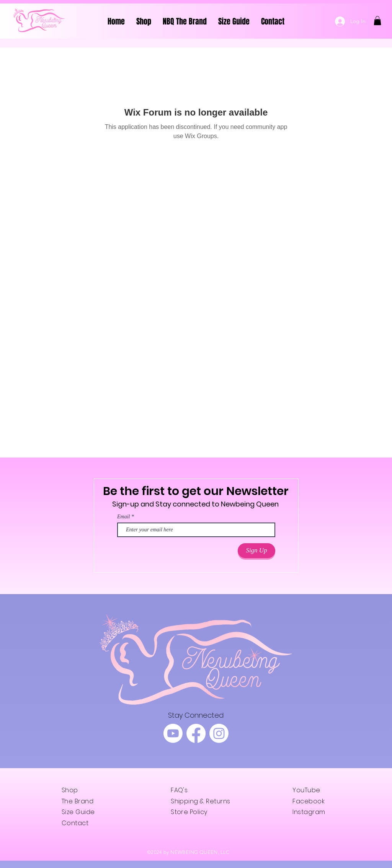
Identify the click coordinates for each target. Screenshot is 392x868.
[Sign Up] (256, 551)
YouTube (306, 790)
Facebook (309, 801)
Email (123, 517)
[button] (377, 21)
